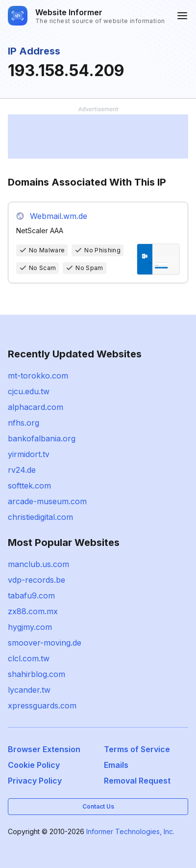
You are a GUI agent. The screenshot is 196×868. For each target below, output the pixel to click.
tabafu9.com (31, 596)
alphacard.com (36, 407)
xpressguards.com (42, 705)
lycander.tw (29, 690)
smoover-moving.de (45, 643)
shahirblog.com (37, 674)
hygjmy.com (30, 627)
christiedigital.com (40, 517)
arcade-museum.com (47, 501)
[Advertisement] (98, 136)
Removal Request (137, 781)
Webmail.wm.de (59, 216)
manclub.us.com (38, 564)
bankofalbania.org (42, 438)
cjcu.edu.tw (29, 391)
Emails (116, 765)
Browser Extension (44, 749)
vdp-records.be (37, 580)
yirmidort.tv (29, 454)
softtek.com (29, 486)
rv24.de (22, 470)
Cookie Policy (34, 765)
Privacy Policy (35, 781)
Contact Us (98, 806)
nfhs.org (24, 423)
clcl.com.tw (29, 658)
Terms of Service (137, 749)
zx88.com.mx (33, 611)
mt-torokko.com (38, 376)
